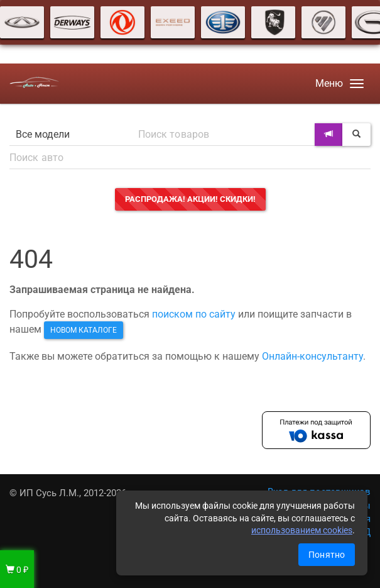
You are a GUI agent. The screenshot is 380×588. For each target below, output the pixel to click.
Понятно (327, 555)
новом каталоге (84, 330)
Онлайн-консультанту (312, 356)
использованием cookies (302, 530)
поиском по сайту (194, 314)
